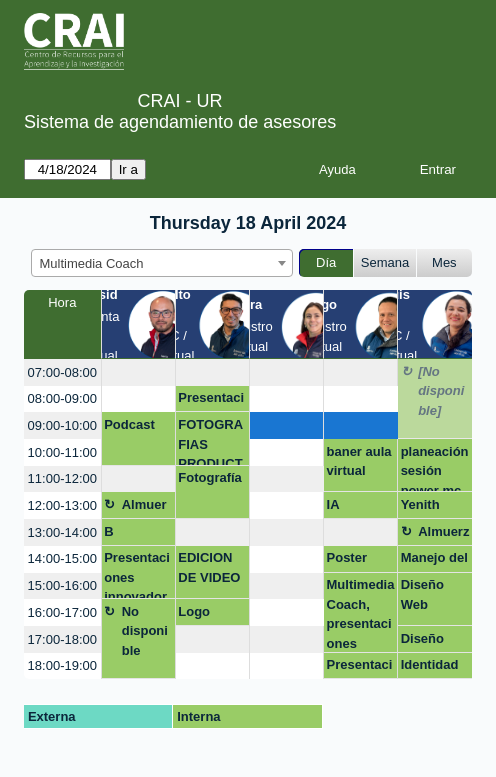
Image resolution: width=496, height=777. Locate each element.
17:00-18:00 (62, 639)
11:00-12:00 (62, 478)
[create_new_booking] (138, 372)
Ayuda (337, 169)
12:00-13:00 (62, 505)
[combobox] (162, 263)
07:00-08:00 (62, 372)
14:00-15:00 (62, 558)
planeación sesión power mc (435, 468)
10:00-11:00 (62, 452)
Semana (385, 262)
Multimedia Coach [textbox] (92, 263)
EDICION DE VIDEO (209, 567)
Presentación (211, 401)
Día (326, 262)
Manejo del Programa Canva (434, 561)
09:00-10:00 (62, 425)
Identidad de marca (430, 668)
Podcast (129, 424)
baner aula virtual (359, 461)
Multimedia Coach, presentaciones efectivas (361, 614)
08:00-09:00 (62, 398)
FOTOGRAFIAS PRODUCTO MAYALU (211, 441)
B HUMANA (133, 535)
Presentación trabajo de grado (360, 668)
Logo (194, 611)
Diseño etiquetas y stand (435, 642)
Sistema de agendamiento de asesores (180, 122)
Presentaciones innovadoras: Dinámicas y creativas (137, 574)
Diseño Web (422, 594)
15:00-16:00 (62, 585)
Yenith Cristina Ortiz (425, 508)
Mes (444, 262)
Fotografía (210, 477)
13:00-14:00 (62, 532)
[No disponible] (441, 391)
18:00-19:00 (62, 665)
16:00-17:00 (62, 612)
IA (333, 504)
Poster (347, 557)
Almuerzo (144, 508)
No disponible (145, 631)
